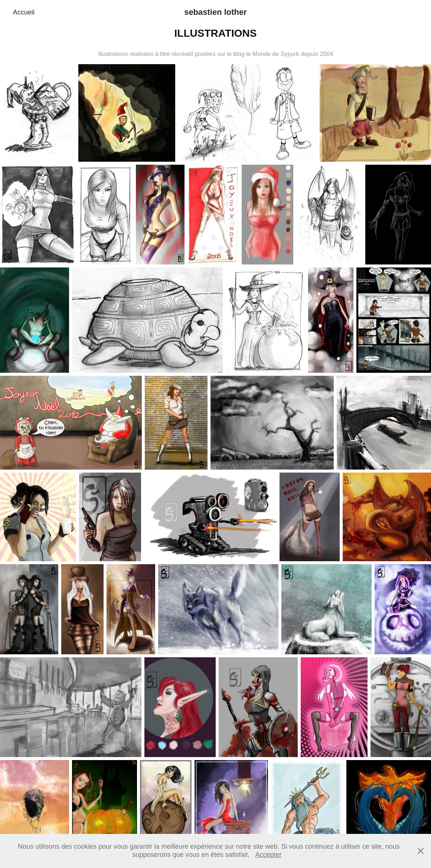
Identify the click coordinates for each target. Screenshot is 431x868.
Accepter (269, 855)
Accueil (24, 12)
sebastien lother (215, 12)
